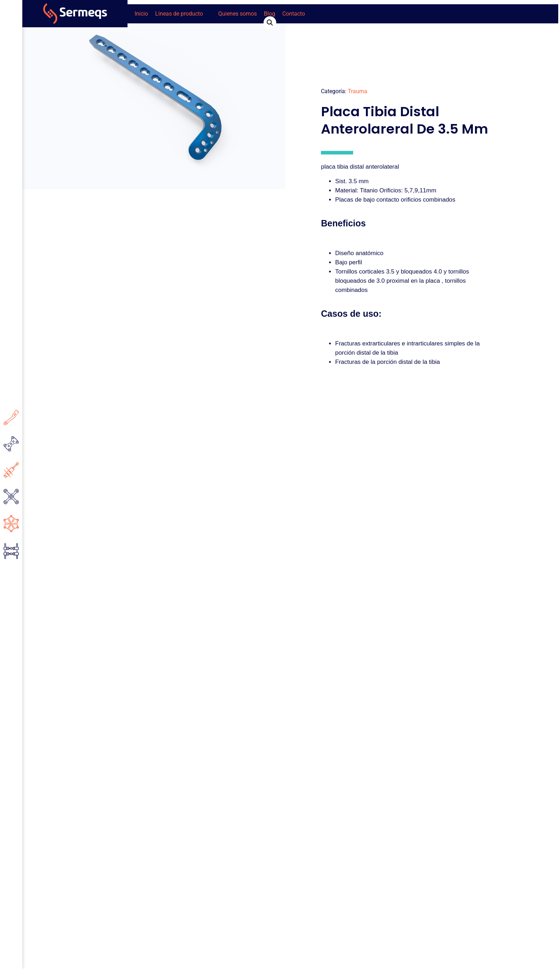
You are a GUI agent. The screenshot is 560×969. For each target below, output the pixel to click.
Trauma (358, 91)
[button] (183, 14)
